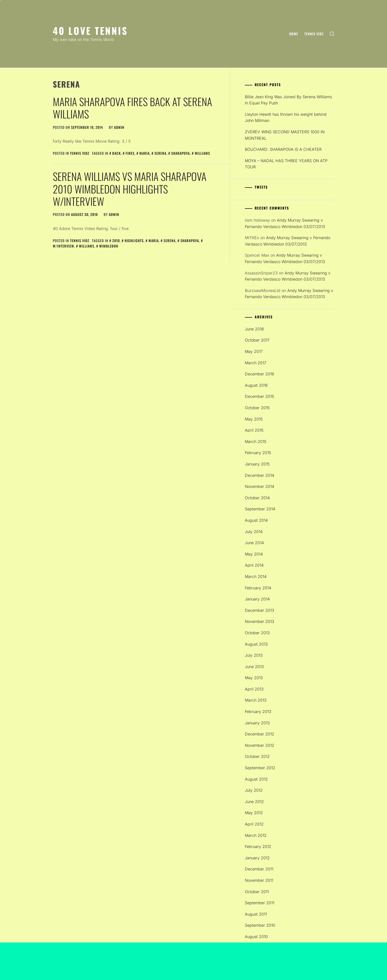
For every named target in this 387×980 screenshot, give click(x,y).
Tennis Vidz (314, 34)
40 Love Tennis (90, 30)
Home (294, 34)
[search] (332, 34)
